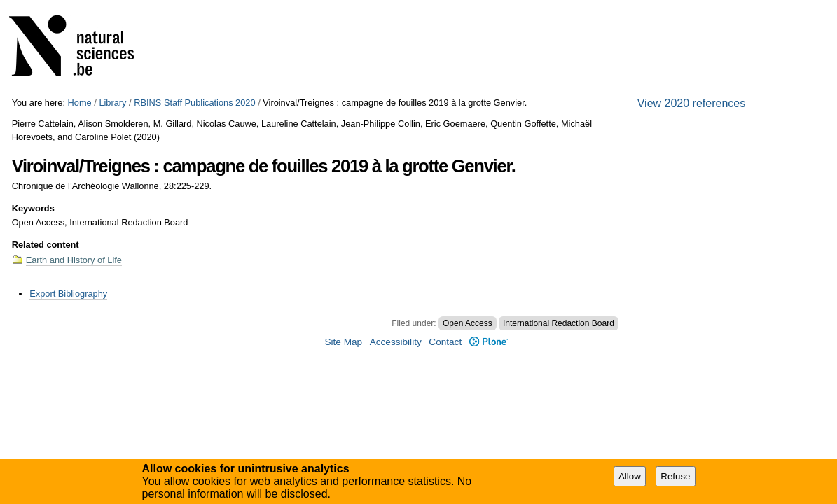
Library (112, 103)
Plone (489, 342)
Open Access (468, 323)
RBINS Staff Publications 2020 (194, 103)
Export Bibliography (68, 294)
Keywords (33, 208)
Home (80, 103)
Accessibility (396, 342)
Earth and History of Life (74, 260)
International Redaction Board (559, 323)
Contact (445, 342)
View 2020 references (691, 103)
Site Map (343, 342)
